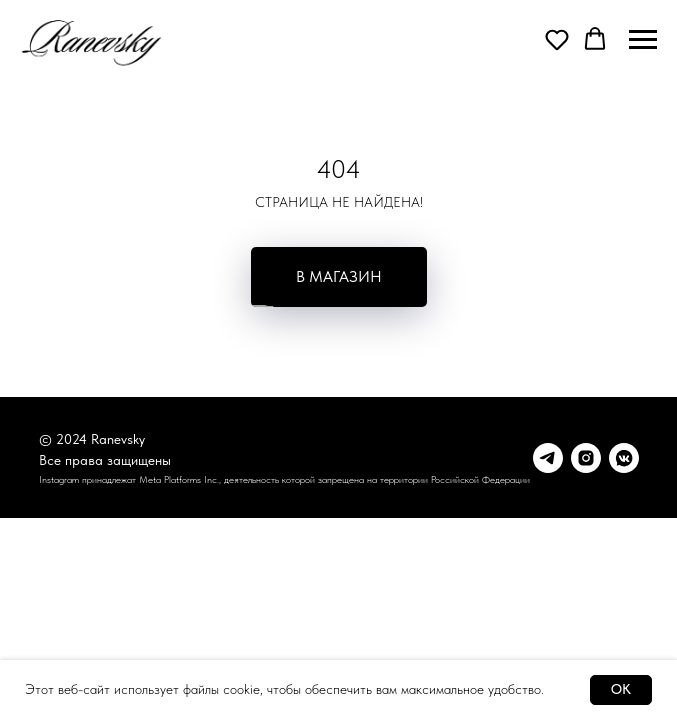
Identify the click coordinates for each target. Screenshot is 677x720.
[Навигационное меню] (643, 40)
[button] (557, 39)
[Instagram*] (586, 458)
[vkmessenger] (624, 458)
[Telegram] (548, 458)
